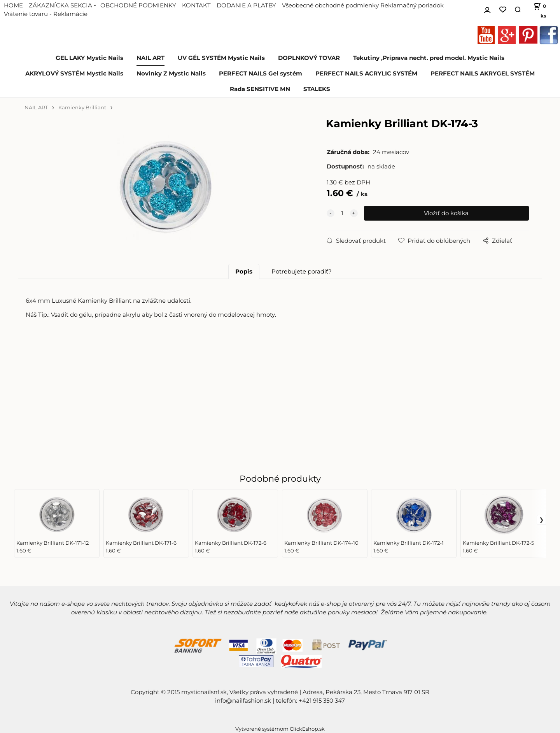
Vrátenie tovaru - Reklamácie (46, 14)
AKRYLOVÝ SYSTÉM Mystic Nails (74, 74)
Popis (244, 272)
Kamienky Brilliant (82, 108)
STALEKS (317, 89)
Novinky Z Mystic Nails (171, 74)
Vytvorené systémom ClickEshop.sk (280, 729)
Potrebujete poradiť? (302, 272)
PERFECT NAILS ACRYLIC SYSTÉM (366, 74)
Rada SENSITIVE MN (260, 89)
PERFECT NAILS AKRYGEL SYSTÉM (483, 74)
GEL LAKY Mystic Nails (89, 58)
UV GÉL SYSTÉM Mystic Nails (221, 58)
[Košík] (537, 10)
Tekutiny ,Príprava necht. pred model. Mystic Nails (429, 58)
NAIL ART (150, 58)
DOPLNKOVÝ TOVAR (309, 58)
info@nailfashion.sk (243, 701)
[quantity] (342, 213)
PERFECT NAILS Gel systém (261, 74)
